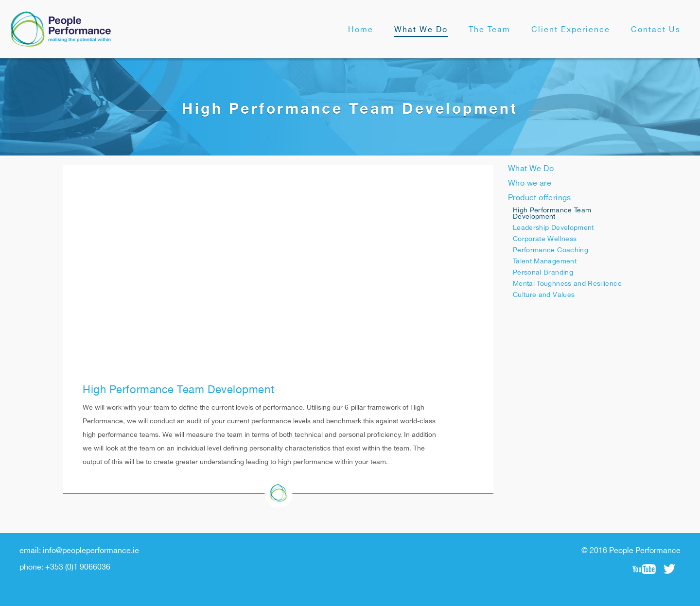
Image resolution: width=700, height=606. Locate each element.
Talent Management (545, 261)
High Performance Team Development (552, 213)
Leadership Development (553, 228)
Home (361, 30)
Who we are (530, 183)
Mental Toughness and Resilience (567, 284)
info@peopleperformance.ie (91, 551)
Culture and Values (544, 295)
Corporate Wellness (545, 239)
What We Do (421, 30)
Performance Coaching (551, 250)
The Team (490, 30)
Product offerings (540, 198)
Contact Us (656, 30)
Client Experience (571, 30)
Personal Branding (543, 272)
